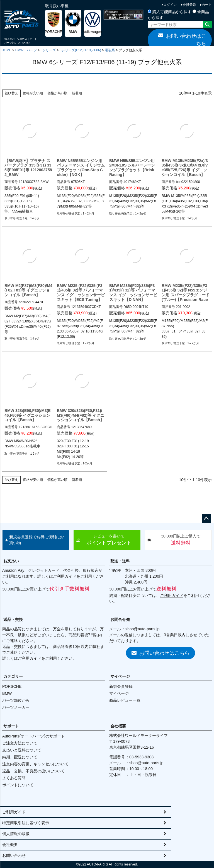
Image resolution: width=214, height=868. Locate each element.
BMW (7, 693)
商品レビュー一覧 (125, 700)
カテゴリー (13, 676)
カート (207, 5)
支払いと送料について (22, 750)
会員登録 (189, 5)
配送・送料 (120, 561)
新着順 (77, 93)
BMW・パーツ (26, 50)
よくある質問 (14, 778)
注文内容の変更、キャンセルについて (35, 764)
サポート (11, 726)
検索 (207, 25)
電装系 (110, 50)
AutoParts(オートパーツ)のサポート (34, 736)
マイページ (120, 676)
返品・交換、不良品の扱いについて (33, 771)
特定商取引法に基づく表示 (26, 823)
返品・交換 (13, 619)
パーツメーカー (16, 707)
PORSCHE (12, 686)
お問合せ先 (120, 619)
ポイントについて (18, 785)
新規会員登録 (121, 686)
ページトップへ (206, 519)
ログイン (170, 5)
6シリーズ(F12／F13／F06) (80, 50)
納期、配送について (20, 757)
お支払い (11, 561)
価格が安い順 (33, 93)
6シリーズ (48, 50)
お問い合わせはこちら (182, 39)
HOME (6, 50)
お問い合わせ (14, 855)
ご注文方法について (20, 743)
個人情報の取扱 (16, 834)
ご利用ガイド (65, 576)
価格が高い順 (57, 93)
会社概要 (118, 726)
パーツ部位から (16, 700)
